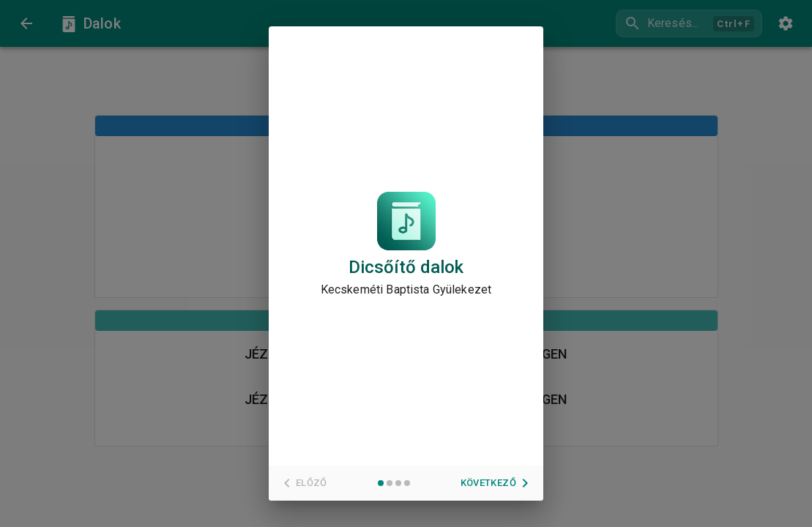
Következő (497, 483)
